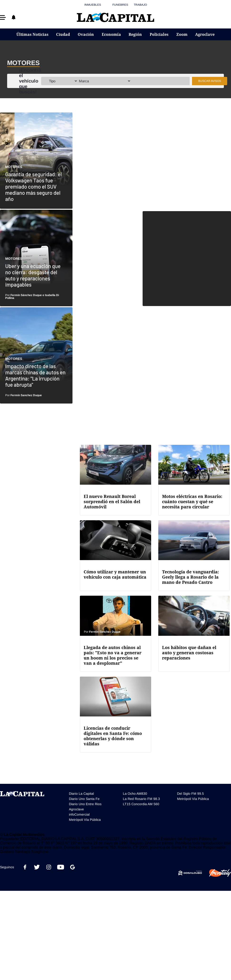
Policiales (159, 34)
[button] (3, 17)
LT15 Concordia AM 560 (141, 804)
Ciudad (63, 34)
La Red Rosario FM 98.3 (141, 799)
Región (135, 34)
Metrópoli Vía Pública (85, 820)
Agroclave (205, 34)
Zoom (182, 34)
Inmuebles (93, 5)
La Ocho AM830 (135, 794)
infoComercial (79, 814)
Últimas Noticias (32, 34)
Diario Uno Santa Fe (84, 799)
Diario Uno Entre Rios (85, 804)
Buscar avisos (210, 81)
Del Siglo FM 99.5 (190, 794)
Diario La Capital (81, 794)
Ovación (86, 34)
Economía (111, 34)
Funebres (120, 5)
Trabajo (140, 5)
